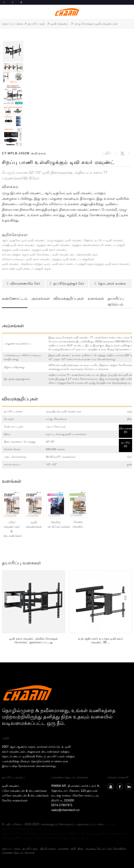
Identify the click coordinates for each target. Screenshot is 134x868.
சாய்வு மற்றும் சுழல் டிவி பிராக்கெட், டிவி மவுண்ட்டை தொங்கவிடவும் (50, 254)
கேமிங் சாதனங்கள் (15, 800)
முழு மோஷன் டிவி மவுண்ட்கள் (96, 24)
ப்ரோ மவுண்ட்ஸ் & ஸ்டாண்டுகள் (24, 791)
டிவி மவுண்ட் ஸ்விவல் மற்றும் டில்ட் (27, 264)
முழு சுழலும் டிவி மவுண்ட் (65, 240)
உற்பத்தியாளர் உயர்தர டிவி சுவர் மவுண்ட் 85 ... (100, 640)
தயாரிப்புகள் (36, 24)
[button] (125, 598)
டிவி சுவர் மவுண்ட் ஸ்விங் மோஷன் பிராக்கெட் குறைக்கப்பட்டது (33, 640)
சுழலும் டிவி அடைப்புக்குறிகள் (73, 259)
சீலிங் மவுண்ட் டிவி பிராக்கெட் (36, 838)
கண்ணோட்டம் (15, 298)
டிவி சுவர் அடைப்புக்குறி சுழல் (73, 264)
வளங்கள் (96, 298)
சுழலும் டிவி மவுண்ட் (16, 250)
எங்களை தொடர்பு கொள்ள (18, 853)
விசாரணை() (126, 430)
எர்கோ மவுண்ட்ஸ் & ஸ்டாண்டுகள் (25, 795)
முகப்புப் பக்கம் (13, 24)
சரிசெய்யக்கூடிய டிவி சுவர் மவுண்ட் (27, 259)
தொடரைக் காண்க (110, 284)
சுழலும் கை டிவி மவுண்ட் (54, 245)
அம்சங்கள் (40, 298)
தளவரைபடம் (31, 829)
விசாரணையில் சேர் (24, 284)
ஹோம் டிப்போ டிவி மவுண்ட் (104, 240)
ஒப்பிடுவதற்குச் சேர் (67, 284)
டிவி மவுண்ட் (60, 24)
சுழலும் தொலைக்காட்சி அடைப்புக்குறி (98, 245)
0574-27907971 (62, 805)
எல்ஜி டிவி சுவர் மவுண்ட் (19, 245)
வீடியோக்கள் (48, 849)
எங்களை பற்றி (67, 849)
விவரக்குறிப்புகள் (69, 298)
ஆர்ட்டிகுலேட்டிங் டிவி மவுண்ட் (24, 240)
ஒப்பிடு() (125, 444)
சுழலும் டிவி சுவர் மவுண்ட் (50, 250)
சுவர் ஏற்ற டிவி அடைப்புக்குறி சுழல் (26, 269)
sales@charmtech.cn (65, 810)
